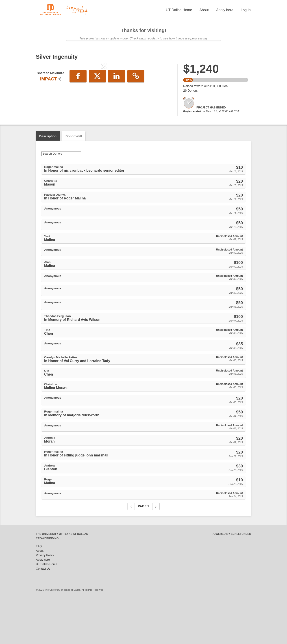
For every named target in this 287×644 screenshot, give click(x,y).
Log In (246, 10)
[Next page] (156, 550)
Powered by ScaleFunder (231, 577)
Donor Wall (74, 180)
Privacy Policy (45, 599)
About (204, 10)
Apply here (225, 10)
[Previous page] (131, 550)
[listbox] (104, 103)
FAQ (39, 590)
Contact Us (43, 612)
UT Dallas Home (179, 10)
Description (48, 180)
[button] (46, 103)
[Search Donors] (61, 197)
